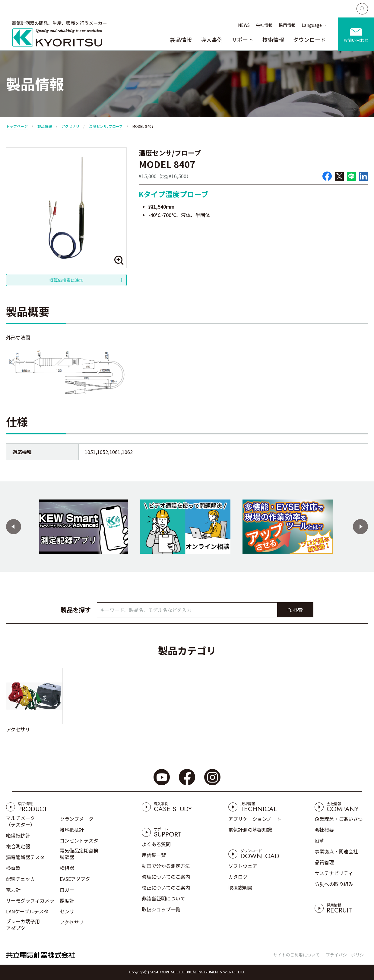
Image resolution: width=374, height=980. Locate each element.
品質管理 (324, 862)
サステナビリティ (334, 873)
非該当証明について (163, 898)
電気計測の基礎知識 (250, 830)
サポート (242, 39)
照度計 (67, 900)
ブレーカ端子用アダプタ (23, 925)
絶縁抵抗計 (18, 835)
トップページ (17, 126)
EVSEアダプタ (75, 879)
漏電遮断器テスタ (25, 857)
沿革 (319, 840)
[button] (14, 527)
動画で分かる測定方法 (166, 866)
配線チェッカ (21, 879)
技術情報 (273, 39)
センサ (67, 911)
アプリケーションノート (255, 819)
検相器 (67, 868)
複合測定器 (18, 846)
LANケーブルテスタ (27, 911)
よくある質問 (156, 844)
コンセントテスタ (79, 840)
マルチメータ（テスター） (21, 821)
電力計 (13, 890)
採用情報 (287, 25)
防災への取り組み (334, 884)
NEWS (244, 25)
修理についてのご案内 (166, 877)
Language (312, 25)
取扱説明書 (240, 887)
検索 (298, 610)
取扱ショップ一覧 (161, 909)
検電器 (13, 868)
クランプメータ (77, 819)
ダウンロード (309, 39)
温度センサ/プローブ (106, 126)
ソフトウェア (243, 866)
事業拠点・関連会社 (336, 851)
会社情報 (264, 25)
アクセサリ (70, 126)
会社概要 (324, 830)
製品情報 (181, 39)
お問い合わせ (356, 40)
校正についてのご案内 (166, 887)
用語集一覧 (154, 855)
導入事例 (212, 39)
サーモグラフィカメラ (30, 900)
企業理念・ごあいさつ (339, 819)
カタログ (238, 877)
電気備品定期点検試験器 (79, 854)
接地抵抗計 (72, 830)
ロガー (67, 890)
